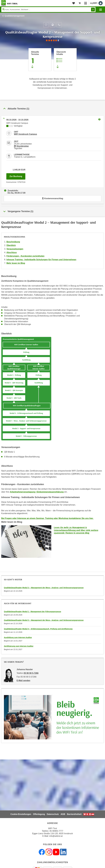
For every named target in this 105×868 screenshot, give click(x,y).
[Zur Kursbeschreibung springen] (65, 60)
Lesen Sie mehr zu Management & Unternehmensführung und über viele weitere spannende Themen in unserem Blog (76, 530)
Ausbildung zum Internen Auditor (18, 637)
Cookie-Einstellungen (21, 814)
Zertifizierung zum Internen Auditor (19, 646)
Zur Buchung (17, 176)
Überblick (11, 245)
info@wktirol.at (56, 836)
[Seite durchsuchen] (48, 10)
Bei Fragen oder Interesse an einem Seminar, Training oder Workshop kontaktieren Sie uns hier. (47, 518)
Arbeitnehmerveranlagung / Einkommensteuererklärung (37, 492)
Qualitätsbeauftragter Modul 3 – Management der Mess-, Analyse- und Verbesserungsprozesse (44, 588)
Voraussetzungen (15, 249)
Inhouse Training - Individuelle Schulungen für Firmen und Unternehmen (41, 260)
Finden (93, 10)
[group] (52, 40)
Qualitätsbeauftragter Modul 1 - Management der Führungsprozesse (32, 612)
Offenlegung (39, 814)
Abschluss (12, 252)
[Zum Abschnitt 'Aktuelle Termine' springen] (40, 60)
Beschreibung (13, 242)
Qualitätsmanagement (15, 16)
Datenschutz (53, 814)
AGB (63, 814)
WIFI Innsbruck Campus (25, 134)
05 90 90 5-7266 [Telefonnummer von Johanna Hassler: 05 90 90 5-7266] (31, 673)
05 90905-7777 (56, 831)
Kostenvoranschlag (52, 198)
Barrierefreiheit (74, 814)
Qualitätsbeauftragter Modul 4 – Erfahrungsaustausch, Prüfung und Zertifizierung (38, 629)
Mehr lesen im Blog (16, 263)
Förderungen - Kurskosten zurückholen (25, 256)
